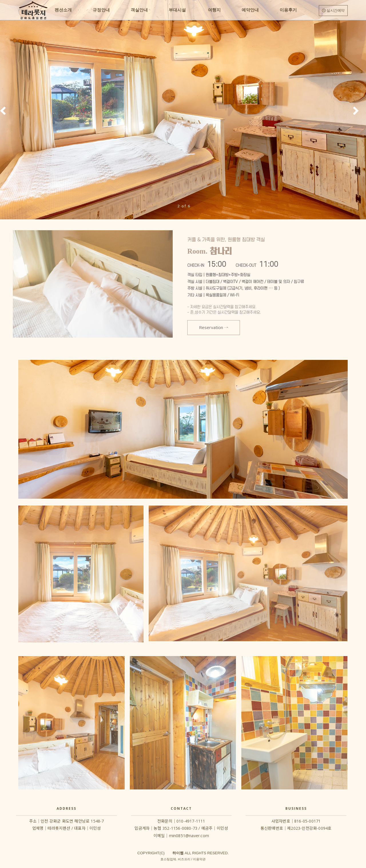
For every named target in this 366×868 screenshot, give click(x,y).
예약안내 (250, 10)
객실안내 (139, 10)
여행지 (214, 10)
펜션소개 (63, 10)
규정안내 (101, 10)
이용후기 (288, 10)
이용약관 (199, 859)
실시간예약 (333, 10)
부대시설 (177, 10)
